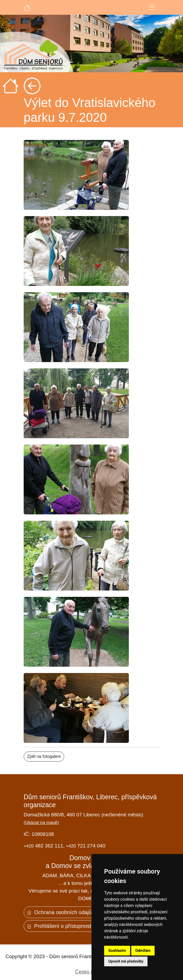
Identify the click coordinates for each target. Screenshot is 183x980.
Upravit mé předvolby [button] (126, 961)
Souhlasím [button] (117, 950)
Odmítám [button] (143, 950)
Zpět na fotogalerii (44, 756)
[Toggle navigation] (152, 7)
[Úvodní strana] (27, 7)
